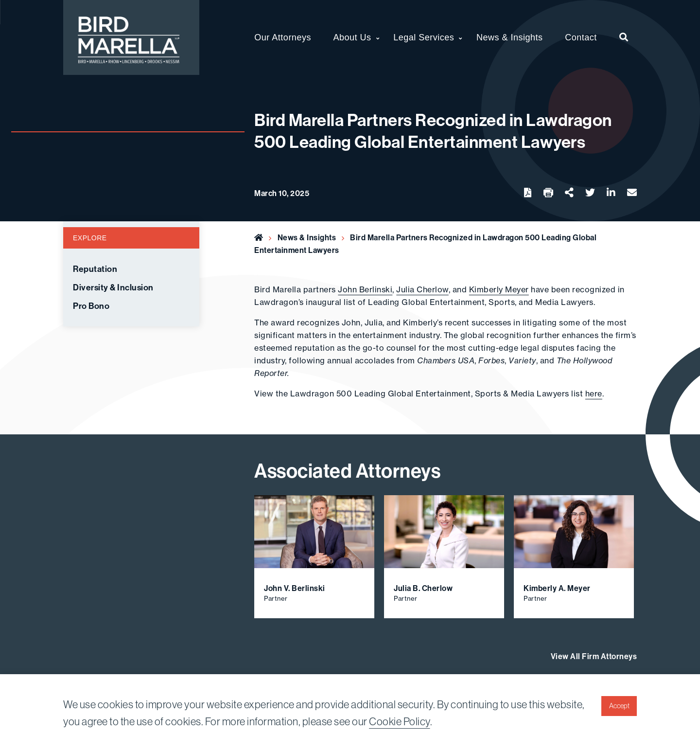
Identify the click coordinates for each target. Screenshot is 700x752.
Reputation (95, 269)
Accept (619, 706)
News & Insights (307, 237)
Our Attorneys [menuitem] (283, 37)
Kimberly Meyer (499, 289)
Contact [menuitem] (581, 37)
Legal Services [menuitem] (424, 37)
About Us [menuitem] (352, 37)
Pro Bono (91, 306)
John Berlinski (365, 289)
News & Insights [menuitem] (510, 37)
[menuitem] (624, 37)
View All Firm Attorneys (594, 656)
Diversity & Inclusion (113, 287)
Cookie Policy (400, 721)
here (594, 394)
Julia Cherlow (422, 289)
